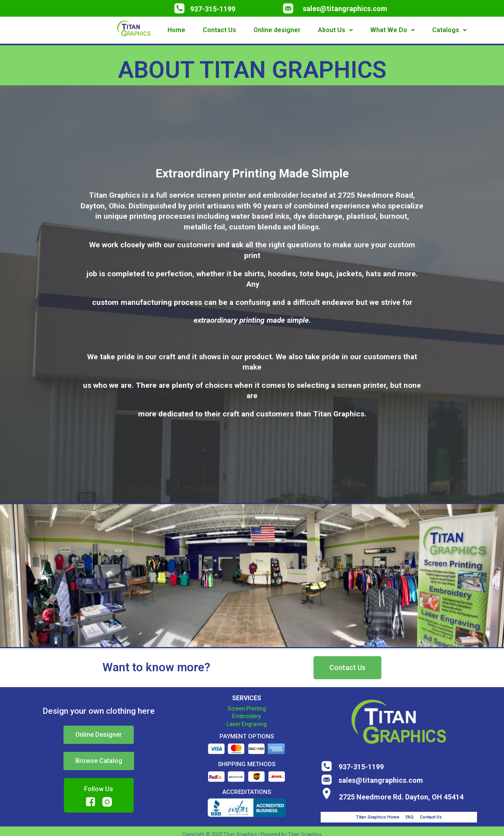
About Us (335, 30)
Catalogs (449, 30)
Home (176, 30)
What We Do (392, 30)
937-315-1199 (213, 9)
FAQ (410, 817)
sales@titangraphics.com (345, 9)
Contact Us (219, 30)
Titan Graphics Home (378, 817)
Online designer (277, 30)
